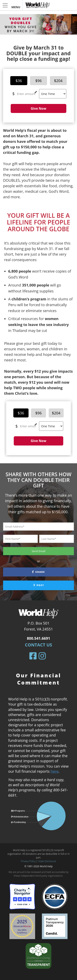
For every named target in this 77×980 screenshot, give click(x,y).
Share (38, 572)
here (55, 771)
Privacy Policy (28, 861)
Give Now (39, 108)
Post (38, 585)
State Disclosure (47, 861)
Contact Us (38, 645)
